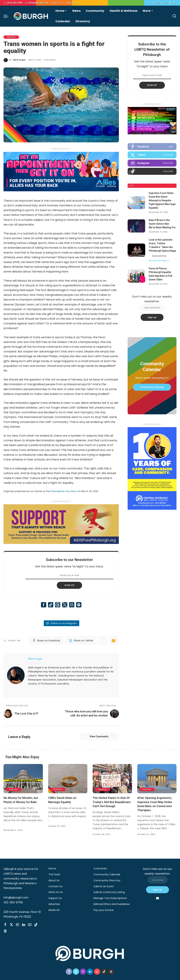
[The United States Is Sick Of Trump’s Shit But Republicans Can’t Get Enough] (112, 782)
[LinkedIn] (162, 3)
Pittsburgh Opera (159, 261)
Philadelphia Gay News (63, 491)
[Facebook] (150, 3)
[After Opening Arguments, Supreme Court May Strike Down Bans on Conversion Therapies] (157, 782)
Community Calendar (152, 387)
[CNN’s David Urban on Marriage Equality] (68, 782)
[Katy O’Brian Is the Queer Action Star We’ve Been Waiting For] (136, 226)
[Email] (114, 641)
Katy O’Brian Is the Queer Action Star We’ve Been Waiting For (162, 224)
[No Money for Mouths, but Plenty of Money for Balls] (23, 782)
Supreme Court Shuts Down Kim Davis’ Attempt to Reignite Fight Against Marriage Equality (162, 200)
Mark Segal (19, 60)
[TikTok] (170, 3)
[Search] (174, 16)
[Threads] (174, 3)
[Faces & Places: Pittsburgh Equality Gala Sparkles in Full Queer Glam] (136, 276)
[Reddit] (103, 641)
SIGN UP (69, 585)
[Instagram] (158, 3)
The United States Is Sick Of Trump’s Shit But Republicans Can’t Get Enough (112, 805)
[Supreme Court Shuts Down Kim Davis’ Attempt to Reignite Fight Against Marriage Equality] (136, 203)
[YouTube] (166, 3)
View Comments (99, 740)
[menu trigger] (8, 16)
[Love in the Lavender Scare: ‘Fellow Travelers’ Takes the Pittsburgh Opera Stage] (136, 250)
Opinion (11, 37)
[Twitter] (154, 3)
